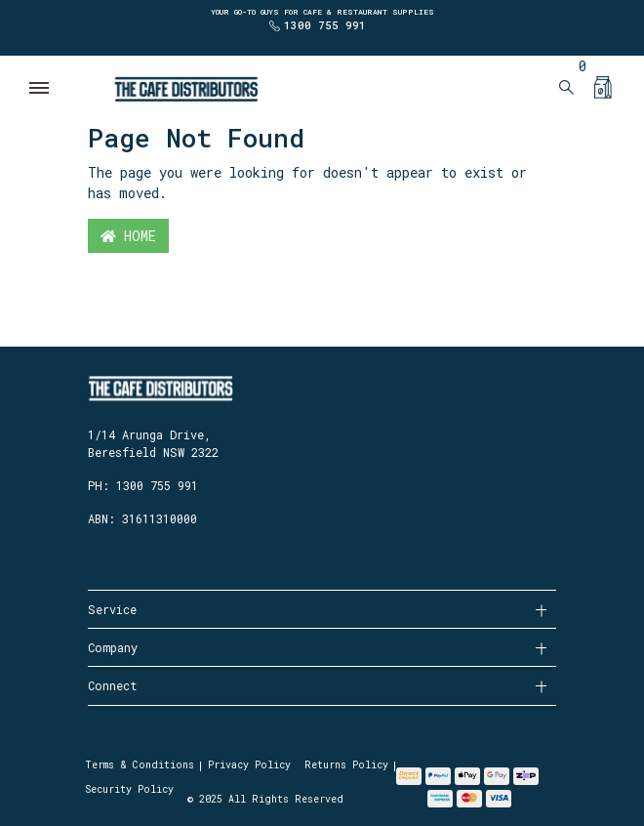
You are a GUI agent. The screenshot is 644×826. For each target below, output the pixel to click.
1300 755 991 (325, 25)
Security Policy (129, 789)
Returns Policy (346, 765)
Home (128, 236)
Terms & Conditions (140, 765)
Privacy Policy (249, 765)
